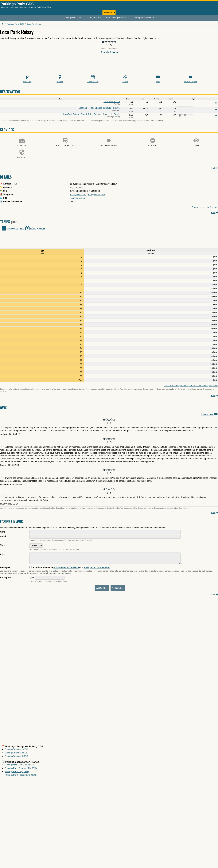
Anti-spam (5, 579)
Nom (2, 532)
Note (2, 545)
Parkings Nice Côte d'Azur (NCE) (20, 766)
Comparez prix (94, 18)
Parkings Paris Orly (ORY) (17, 773)
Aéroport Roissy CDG (145, 18)
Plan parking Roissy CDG (118, 18)
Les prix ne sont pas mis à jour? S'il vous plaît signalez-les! (191, 386)
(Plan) (15, 184)
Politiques (5, 569)
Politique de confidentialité (66, 569)
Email (3, 536)
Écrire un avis (209, 414)
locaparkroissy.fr (77, 198)
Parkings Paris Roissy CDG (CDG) (21, 776)
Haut (213, 168)
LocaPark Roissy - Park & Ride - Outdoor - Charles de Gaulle (92, 114)
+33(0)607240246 (96, 194)
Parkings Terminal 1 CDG (16, 751)
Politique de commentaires (97, 569)
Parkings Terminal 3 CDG (16, 758)
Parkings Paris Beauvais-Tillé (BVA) (21, 770)
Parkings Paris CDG (17, 4)
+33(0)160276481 (78, 194)
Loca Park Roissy (34, 24)
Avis (2, 554)
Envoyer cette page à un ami (205, 207)
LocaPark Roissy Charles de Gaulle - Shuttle (99, 108)
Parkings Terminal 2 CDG (16, 754)
